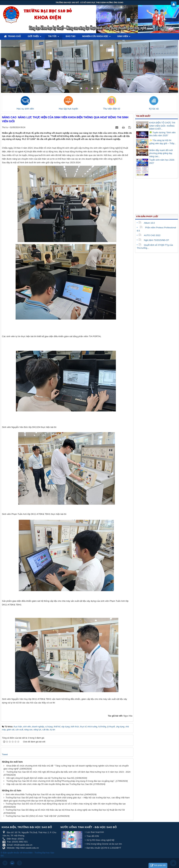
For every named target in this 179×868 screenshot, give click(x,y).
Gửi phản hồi (158, 865)
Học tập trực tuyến (68, 109)
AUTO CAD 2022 (149, 235)
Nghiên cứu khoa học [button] (96, 37)
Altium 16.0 (147, 223)
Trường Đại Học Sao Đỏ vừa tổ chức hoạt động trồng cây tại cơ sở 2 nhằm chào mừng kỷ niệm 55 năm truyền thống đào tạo (66, 804)
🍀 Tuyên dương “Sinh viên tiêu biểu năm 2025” (163, 134)
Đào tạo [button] (71, 36)
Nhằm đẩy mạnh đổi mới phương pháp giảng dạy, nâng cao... (161, 153)
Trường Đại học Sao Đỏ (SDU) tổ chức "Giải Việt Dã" (31, 816)
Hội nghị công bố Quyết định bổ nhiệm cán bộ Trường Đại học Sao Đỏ (40, 778)
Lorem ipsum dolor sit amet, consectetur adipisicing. (137, 48)
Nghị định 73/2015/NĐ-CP (154, 240)
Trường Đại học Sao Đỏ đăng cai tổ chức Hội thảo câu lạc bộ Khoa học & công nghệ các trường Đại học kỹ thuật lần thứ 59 (65, 810)
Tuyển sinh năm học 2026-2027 (162, 161)
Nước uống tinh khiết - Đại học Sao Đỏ (89, 827)
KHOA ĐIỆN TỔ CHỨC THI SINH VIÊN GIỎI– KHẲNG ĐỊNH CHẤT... (162, 126)
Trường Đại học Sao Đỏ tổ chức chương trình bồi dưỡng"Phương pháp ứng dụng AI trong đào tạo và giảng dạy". (61, 781)
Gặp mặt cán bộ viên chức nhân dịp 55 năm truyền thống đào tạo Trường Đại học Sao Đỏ (49, 784)
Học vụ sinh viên (25, 109)
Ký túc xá (154, 109)
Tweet (5, 754)
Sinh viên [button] (124, 37)
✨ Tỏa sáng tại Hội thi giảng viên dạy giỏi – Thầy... (163, 142)
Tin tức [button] (54, 37)
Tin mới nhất (143, 116)
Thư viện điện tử (112, 109)
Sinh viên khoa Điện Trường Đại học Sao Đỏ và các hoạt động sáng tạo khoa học (45, 794)
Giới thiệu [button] (34, 37)
